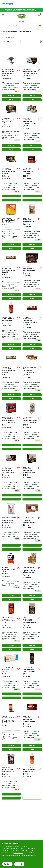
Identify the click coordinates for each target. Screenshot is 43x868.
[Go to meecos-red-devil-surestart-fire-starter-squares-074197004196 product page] (11, 227)
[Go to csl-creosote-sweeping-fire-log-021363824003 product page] (32, 376)
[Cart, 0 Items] (39, 15)
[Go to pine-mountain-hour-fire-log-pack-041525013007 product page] (11, 276)
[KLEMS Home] (22, 17)
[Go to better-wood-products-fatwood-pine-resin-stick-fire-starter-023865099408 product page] (32, 426)
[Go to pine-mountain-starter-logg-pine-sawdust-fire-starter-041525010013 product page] (11, 476)
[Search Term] (22, 26)
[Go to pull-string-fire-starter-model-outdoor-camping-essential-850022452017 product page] (11, 676)
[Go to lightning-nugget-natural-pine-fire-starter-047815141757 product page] (32, 577)
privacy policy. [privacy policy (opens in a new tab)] (18, 853)
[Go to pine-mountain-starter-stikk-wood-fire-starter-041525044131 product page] (32, 627)
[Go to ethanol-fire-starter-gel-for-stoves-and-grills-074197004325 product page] (11, 326)
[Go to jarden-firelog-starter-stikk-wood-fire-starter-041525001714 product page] (32, 227)
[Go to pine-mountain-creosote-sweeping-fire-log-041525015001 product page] (32, 326)
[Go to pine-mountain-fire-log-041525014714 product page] (11, 177)
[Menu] (3, 15)
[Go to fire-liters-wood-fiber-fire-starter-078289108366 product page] (32, 676)
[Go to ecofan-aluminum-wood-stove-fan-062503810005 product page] (11, 78)
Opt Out (19, 864)
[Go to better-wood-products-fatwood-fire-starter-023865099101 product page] (32, 177)
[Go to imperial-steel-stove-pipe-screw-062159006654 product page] (11, 726)
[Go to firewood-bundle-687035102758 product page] (32, 527)
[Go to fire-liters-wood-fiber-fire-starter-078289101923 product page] (32, 276)
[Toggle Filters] (41, 42)
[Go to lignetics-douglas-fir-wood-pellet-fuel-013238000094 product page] (11, 527)
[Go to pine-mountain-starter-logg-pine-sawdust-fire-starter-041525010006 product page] (32, 726)
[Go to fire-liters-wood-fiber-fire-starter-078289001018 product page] (11, 776)
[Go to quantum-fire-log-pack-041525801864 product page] (32, 78)
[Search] (40, 26)
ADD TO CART (11, 96)
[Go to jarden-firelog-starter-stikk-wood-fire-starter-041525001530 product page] (32, 476)
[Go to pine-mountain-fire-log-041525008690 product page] (11, 127)
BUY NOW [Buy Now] (11, 100)
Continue (7, 864)
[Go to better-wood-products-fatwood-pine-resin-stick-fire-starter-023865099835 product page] (11, 627)
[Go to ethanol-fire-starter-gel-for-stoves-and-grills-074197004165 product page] (32, 776)
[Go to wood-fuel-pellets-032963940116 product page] (11, 577)
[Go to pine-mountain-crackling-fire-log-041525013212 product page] (32, 127)
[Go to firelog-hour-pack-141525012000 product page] (11, 376)
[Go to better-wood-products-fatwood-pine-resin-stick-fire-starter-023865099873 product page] (11, 426)
